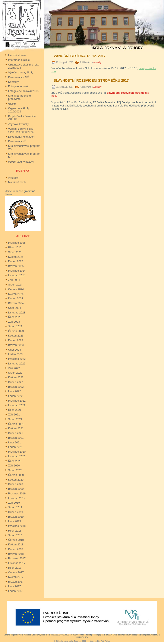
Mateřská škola (17, 182)
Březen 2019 (16, 517)
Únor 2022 (15, 391)
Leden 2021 (15, 447)
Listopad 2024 (17, 275)
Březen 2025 (16, 266)
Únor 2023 (15, 350)
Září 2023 (14, 322)
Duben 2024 (16, 298)
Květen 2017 (16, 577)
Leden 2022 (15, 396)
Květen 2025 (16, 257)
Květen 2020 (16, 480)
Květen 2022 (16, 377)
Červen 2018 (16, 540)
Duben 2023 (16, 340)
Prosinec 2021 (17, 401)
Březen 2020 (16, 489)
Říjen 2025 (15, 247)
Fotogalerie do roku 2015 (23, 91)
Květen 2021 (16, 428)
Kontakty (13, 82)
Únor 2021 (15, 442)
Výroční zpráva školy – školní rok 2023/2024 (22, 130)
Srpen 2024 (15, 285)
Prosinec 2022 (17, 359)
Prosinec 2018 (17, 526)
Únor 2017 (15, 586)
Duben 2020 (16, 484)
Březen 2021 (16, 438)
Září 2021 (14, 415)
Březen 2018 (16, 554)
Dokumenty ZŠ (17, 141)
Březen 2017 (16, 582)
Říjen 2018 (15, 531)
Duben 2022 (16, 382)
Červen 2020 (16, 475)
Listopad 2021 (17, 405)
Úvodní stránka (17, 55)
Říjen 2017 (15, 568)
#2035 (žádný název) (21, 162)
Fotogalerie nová (18, 86)
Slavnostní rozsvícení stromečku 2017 (91, 81)
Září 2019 (14, 503)
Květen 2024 (16, 294)
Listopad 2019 (17, 498)
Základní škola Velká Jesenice (69, 641)
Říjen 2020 (15, 461)
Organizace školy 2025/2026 (19, 110)
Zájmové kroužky (18, 124)
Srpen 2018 (15, 535)
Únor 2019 (15, 521)
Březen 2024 (16, 303)
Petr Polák (105, 641)
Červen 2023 (16, 331)
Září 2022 (14, 368)
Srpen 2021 (15, 419)
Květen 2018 (16, 544)
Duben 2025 (16, 261)
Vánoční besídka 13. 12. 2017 (80, 56)
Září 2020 (14, 466)
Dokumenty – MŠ (19, 77)
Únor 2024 (15, 308)
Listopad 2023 (17, 313)
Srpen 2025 (15, 252)
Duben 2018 (16, 549)
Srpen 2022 (15, 373)
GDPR (12, 104)
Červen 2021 (16, 424)
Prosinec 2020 (17, 452)
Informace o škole (19, 60)
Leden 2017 (15, 591)
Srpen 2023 (15, 326)
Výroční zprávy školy (21, 72)
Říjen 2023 (15, 317)
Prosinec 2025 (17, 243)
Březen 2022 (16, 387)
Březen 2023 (16, 345)
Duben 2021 (16, 433)
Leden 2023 (15, 354)
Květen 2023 (16, 336)
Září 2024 (14, 280)
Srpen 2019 (15, 507)
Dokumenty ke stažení (22, 137)
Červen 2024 (16, 289)
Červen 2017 (16, 572)
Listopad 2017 (17, 563)
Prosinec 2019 (17, 493)
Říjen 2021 (15, 410)
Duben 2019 (16, 512)
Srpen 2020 (15, 470)
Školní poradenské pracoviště (19, 97)
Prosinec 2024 (17, 271)
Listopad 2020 (17, 456)
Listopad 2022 (17, 364)
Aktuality (13, 178)
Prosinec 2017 (17, 558)
